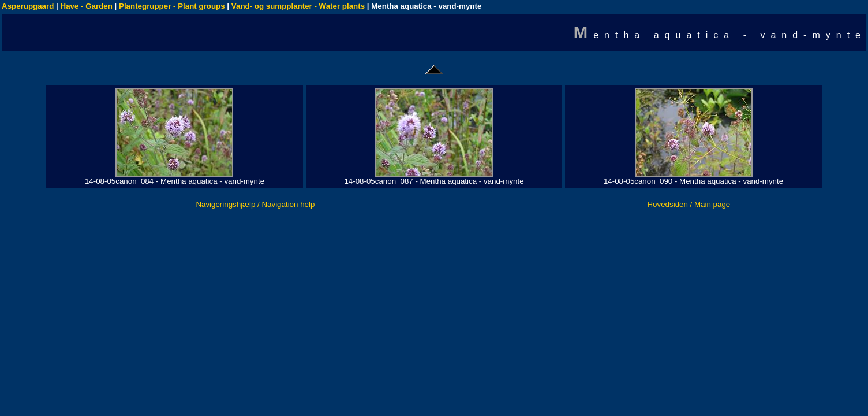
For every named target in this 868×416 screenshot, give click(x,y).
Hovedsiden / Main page (689, 204)
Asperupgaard (28, 6)
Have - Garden (87, 6)
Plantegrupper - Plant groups (172, 6)
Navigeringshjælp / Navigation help (255, 204)
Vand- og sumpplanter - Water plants (298, 6)
